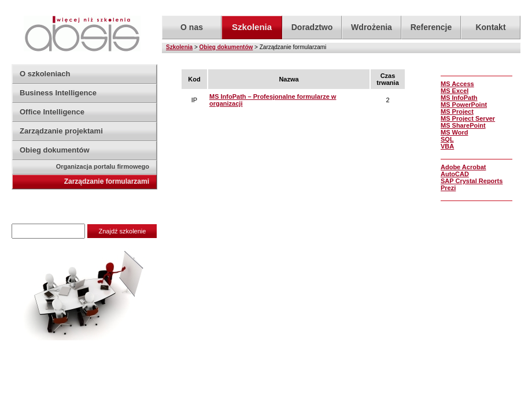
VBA (447, 146)
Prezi (448, 188)
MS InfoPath (459, 98)
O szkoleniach (45, 74)
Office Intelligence (52, 112)
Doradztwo (312, 27)
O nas (192, 27)
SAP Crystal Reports (472, 181)
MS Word (454, 132)
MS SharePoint (463, 125)
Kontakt (490, 27)
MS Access (457, 84)
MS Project (457, 112)
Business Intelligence (58, 93)
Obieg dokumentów (226, 47)
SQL (447, 139)
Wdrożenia (372, 27)
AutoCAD (455, 174)
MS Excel (455, 91)
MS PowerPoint (464, 105)
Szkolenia (179, 47)
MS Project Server (468, 118)
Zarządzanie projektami (61, 131)
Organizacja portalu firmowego (103, 166)
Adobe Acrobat (463, 167)
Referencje (431, 27)
